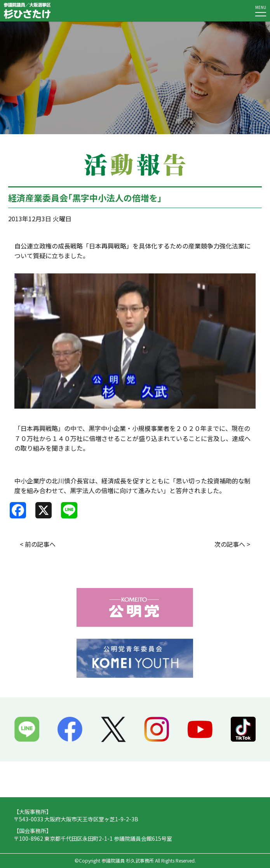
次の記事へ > (232, 544)
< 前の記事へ (38, 544)
